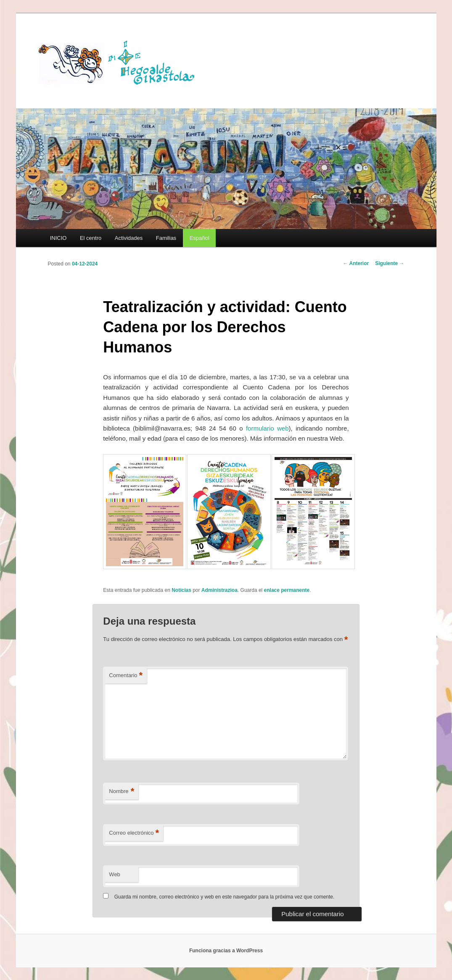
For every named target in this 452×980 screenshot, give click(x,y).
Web (115, 874)
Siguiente (390, 263)
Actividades (129, 238)
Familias (166, 238)
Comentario (126, 676)
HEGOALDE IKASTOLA (119, 62)
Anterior (356, 263)
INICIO (58, 238)
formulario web (267, 428)
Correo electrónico (134, 833)
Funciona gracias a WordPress (226, 951)
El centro (91, 238)
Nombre (122, 792)
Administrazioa (219, 590)
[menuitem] (199, 238)
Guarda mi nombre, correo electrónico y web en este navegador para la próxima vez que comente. (225, 897)
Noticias (181, 590)
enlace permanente (287, 590)
